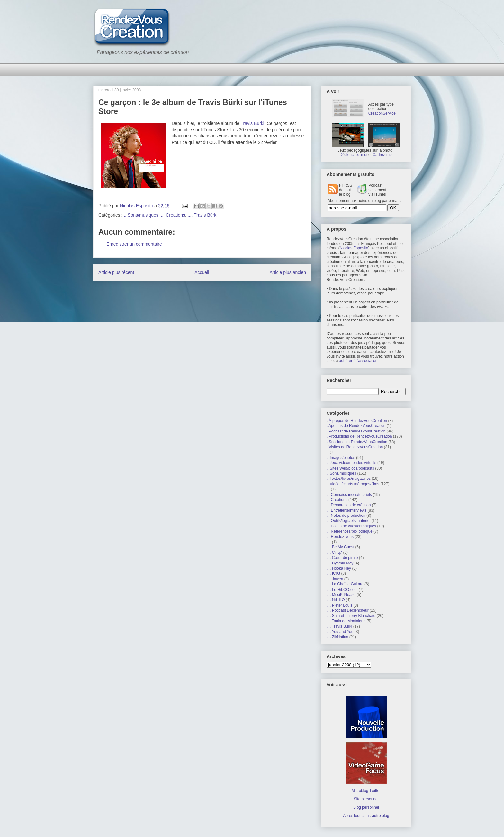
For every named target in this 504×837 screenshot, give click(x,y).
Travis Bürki (252, 123)
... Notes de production (346, 516)
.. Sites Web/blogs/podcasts (350, 468)
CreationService (382, 113)
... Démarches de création (349, 505)
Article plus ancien (288, 272)
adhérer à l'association (358, 361)
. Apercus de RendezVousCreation (356, 426)
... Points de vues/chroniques (351, 526)
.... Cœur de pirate (342, 558)
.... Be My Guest (340, 547)
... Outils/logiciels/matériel (348, 521)
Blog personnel (366, 807)
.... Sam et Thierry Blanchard (351, 616)
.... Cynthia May (340, 563)
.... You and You (340, 632)
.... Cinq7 (334, 553)
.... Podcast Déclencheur (348, 610)
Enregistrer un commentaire (134, 244)
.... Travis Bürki (203, 215)
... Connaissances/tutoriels (349, 495)
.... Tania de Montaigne (346, 621)
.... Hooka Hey (339, 568)
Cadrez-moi (382, 155)
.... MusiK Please (341, 595)
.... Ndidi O (336, 600)
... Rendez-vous (340, 537)
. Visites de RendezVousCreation (355, 447)
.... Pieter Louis (339, 605)
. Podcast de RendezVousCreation (356, 431)
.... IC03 (333, 573)
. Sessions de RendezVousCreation (357, 442)
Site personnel (366, 799)
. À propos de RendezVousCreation (357, 421)
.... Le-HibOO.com (342, 590)
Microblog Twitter (366, 791)
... (328, 489)
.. (328, 452)
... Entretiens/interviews (346, 510)
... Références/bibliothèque (350, 531)
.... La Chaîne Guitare (345, 584)
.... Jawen (335, 579)
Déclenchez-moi (354, 155)
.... (329, 542)
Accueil (202, 272)
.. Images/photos (341, 458)
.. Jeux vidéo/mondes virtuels (351, 463)
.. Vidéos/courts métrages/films (353, 484)
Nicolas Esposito (354, 248)
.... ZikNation (337, 637)
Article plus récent (116, 272)
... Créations (173, 215)
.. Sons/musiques (141, 215)
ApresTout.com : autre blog (366, 816)
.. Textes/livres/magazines (349, 479)
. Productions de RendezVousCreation (359, 436)
